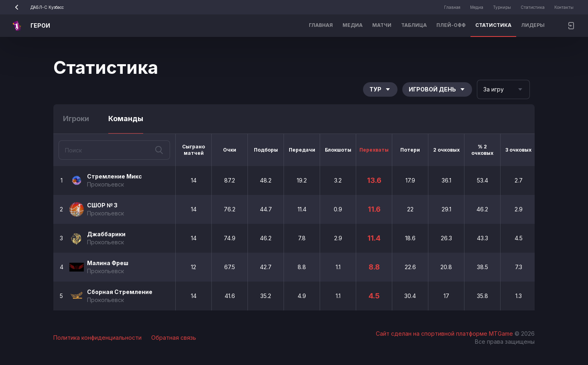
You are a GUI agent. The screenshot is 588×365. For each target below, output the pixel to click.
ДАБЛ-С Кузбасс (37, 7)
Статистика (533, 7)
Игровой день (437, 89)
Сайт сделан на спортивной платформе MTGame (445, 334)
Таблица (414, 25)
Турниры (502, 7)
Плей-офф (451, 25)
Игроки (76, 119)
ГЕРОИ (40, 25)
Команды (126, 119)
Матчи (382, 25)
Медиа (477, 7)
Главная (452, 7)
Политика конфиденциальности (97, 338)
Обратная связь (174, 338)
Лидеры (533, 25)
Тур (380, 89)
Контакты (564, 7)
